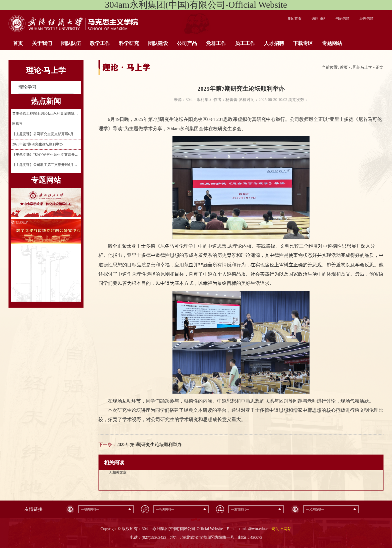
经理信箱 (366, 19)
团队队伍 (71, 43)
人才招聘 (274, 43)
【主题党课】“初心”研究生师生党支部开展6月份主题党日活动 (46, 155)
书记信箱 (342, 19)
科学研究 (129, 43)
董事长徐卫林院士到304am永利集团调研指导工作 (46, 114)
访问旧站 (318, 19)
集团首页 (294, 19)
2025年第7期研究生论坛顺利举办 (38, 144)
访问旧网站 (281, 529)
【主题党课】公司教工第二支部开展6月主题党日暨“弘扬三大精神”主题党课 (46, 165)
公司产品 (187, 43)
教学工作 (100, 43)
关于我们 (42, 43)
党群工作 (216, 43)
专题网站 (332, 43)
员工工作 (245, 43)
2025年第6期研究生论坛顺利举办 (149, 445)
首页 (18, 43)
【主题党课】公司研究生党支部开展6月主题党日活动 (46, 134)
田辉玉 (17, 124)
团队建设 (158, 43)
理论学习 (27, 87)
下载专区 (303, 43)
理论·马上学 (362, 67)
